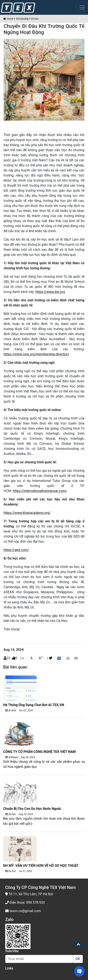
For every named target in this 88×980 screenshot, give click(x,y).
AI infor (11, 710)
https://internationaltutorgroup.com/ (40, 491)
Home (8, 19)
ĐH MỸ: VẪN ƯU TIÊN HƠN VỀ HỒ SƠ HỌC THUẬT (41, 866)
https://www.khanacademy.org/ (27, 513)
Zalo (9, 919)
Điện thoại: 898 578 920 (25, 902)
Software (12, 757)
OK (78, 959)
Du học (35, 19)
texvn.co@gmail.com (23, 911)
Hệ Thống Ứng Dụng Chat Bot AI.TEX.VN (34, 705)
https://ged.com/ (16, 550)
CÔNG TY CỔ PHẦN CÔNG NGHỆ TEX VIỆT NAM (39, 752)
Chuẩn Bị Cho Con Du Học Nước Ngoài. (32, 809)
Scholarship (22, 19)
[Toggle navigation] (82, 7)
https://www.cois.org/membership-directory (36, 354)
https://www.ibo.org (50, 292)
